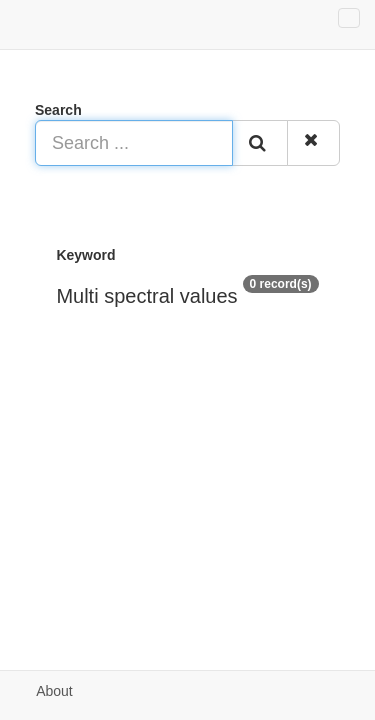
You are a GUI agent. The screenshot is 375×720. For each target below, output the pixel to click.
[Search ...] (134, 143)
